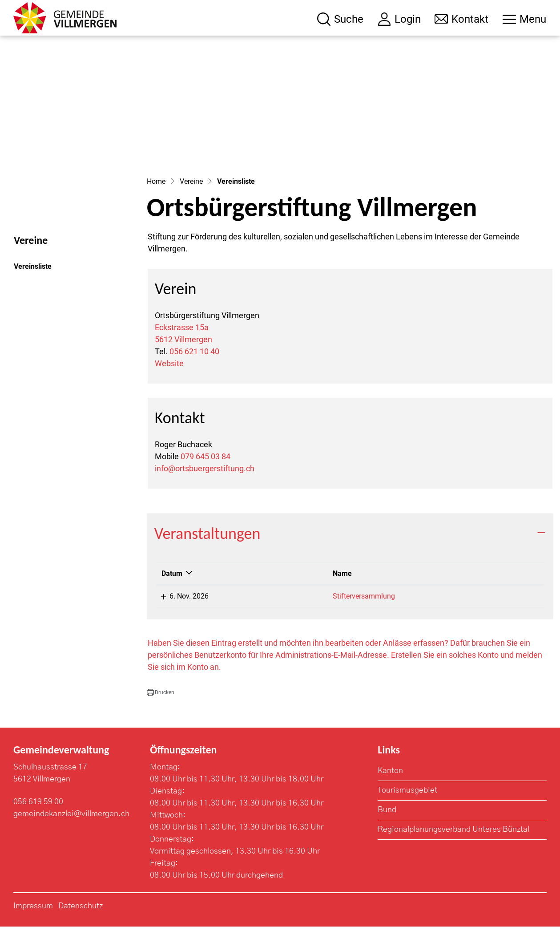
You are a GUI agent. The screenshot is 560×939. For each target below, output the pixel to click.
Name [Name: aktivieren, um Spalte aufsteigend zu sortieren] (288, 585)
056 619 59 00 (38, 814)
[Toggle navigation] (524, 19)
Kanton (390, 783)
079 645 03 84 (205, 469)
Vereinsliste (38, 281)
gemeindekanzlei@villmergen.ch (71, 826)
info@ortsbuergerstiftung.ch (205, 481)
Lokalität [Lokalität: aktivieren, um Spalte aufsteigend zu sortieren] (465, 585)
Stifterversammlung (310, 608)
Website (169, 376)
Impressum (33, 919)
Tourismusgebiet (407, 803)
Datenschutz (81, 919)
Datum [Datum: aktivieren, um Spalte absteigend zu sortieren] (172, 585)
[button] (161, 704)
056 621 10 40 (194, 364)
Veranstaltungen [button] (207, 546)
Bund (387, 822)
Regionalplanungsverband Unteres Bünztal (453, 842)
